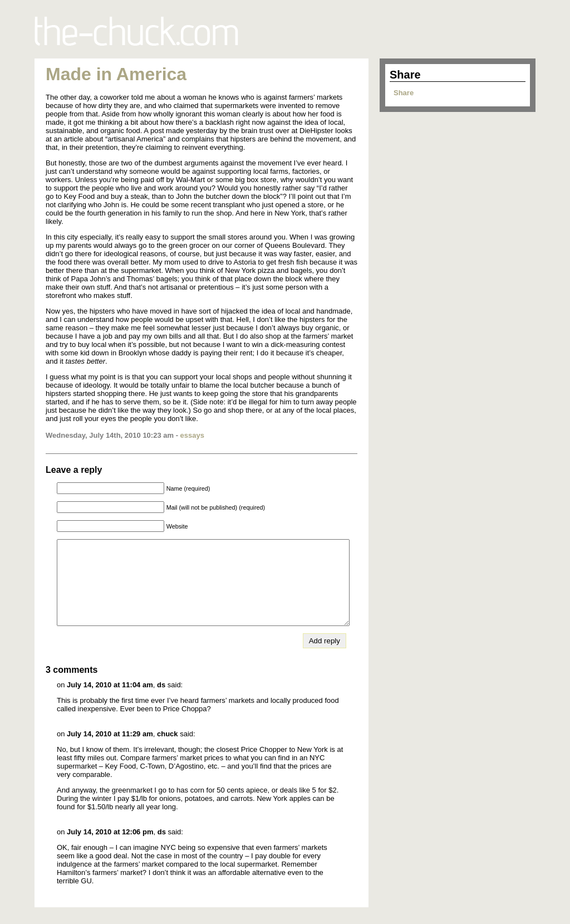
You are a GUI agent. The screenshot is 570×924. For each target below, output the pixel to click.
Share (404, 93)
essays (192, 435)
